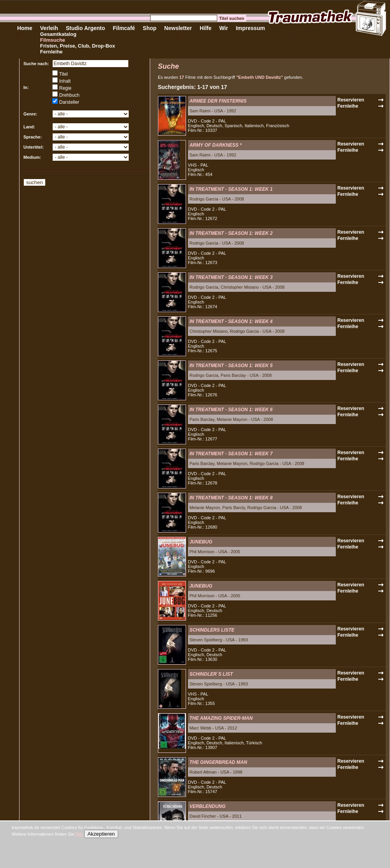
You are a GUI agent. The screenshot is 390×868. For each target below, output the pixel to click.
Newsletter (178, 28)
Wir (223, 28)
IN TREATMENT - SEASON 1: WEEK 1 (231, 189)
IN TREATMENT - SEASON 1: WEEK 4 (231, 321)
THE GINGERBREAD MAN (218, 762)
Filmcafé (124, 28)
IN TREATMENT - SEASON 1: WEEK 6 (231, 410)
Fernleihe (51, 52)
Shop (150, 28)
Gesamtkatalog (58, 34)
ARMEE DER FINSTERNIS (218, 101)
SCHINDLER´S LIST (211, 674)
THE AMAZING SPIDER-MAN (221, 718)
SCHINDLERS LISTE (212, 630)
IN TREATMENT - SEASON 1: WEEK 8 (231, 498)
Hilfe (206, 28)
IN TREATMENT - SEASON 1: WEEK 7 (231, 454)
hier (79, 834)
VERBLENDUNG (208, 806)
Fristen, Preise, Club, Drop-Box (78, 46)
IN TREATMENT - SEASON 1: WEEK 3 (231, 277)
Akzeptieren (101, 834)
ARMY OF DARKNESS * (216, 145)
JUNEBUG (201, 542)
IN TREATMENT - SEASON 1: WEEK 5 (231, 366)
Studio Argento (86, 28)
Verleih (49, 28)
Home (25, 28)
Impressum (251, 28)
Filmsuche (53, 40)
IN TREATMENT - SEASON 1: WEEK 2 (231, 233)
